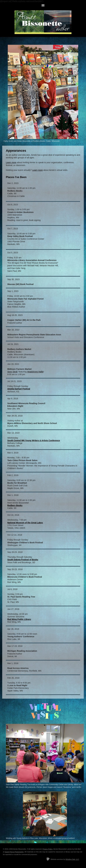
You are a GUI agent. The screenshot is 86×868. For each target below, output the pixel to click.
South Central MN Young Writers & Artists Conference (34, 440)
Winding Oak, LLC (72, 859)
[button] (43, 5)
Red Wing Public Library (19, 619)
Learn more (11, 162)
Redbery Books (15, 505)
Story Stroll (12, 372)
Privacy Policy (48, 849)
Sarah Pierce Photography (14, 852)
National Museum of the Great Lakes (25, 523)
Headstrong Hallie (35, 372)
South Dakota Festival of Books (23, 560)
